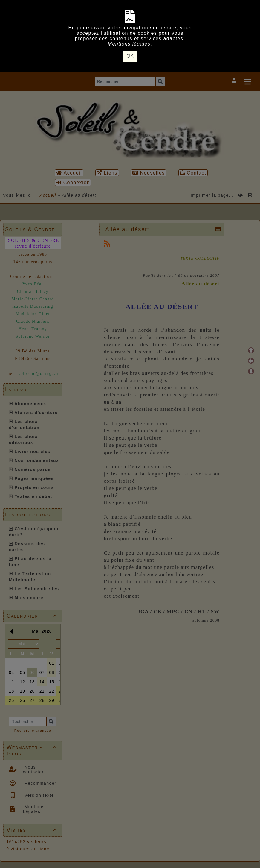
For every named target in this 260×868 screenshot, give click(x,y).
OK (130, 56)
